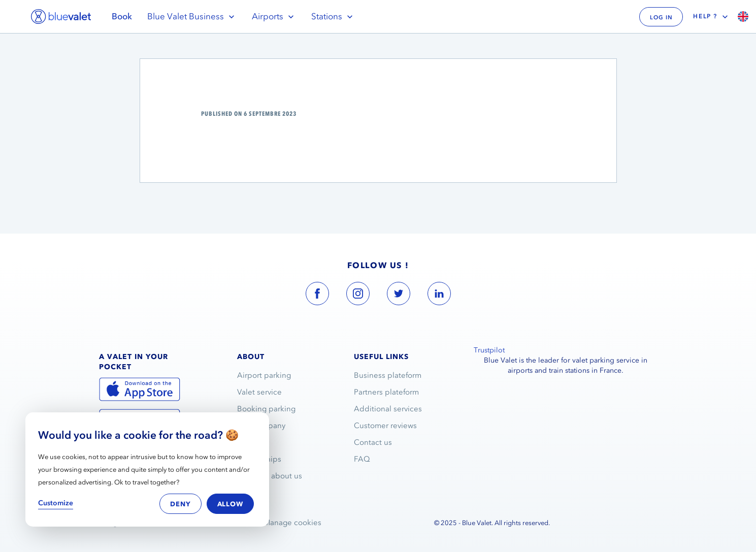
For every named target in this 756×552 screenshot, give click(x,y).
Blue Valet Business (192, 17)
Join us (250, 442)
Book (122, 16)
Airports (274, 17)
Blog (245, 493)
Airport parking (264, 375)
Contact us (373, 442)
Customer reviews (385, 426)
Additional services (388, 409)
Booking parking (266, 409)
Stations (333, 17)
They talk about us (270, 476)
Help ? (712, 17)
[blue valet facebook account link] (317, 296)
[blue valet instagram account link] (358, 296)
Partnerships (259, 459)
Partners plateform (386, 392)
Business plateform (388, 375)
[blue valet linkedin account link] (439, 296)
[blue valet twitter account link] (399, 296)
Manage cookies (292, 523)
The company (261, 426)
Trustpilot (489, 350)
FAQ (362, 459)
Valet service (259, 392)
